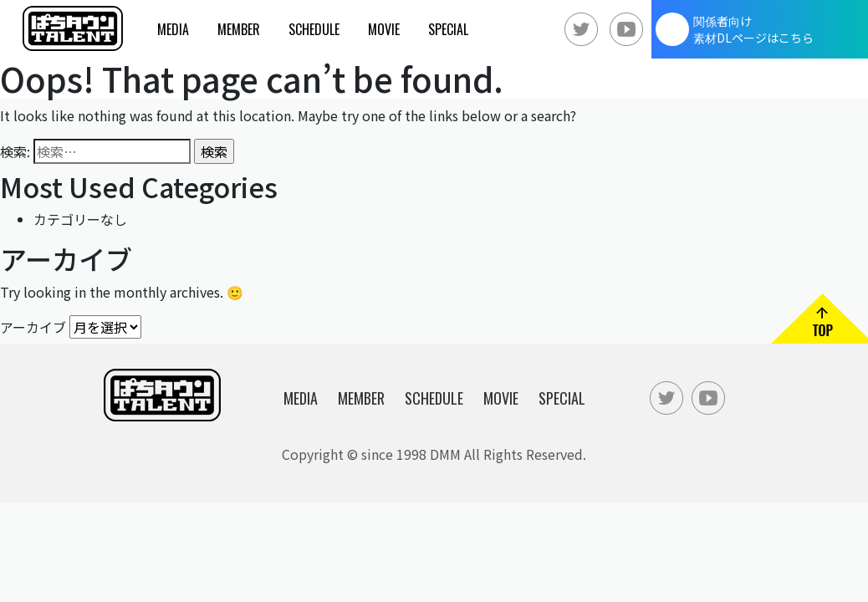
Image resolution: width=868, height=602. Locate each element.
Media (173, 29)
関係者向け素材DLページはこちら (753, 29)
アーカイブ (33, 326)
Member (239, 29)
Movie (384, 29)
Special (448, 29)
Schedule (314, 29)
